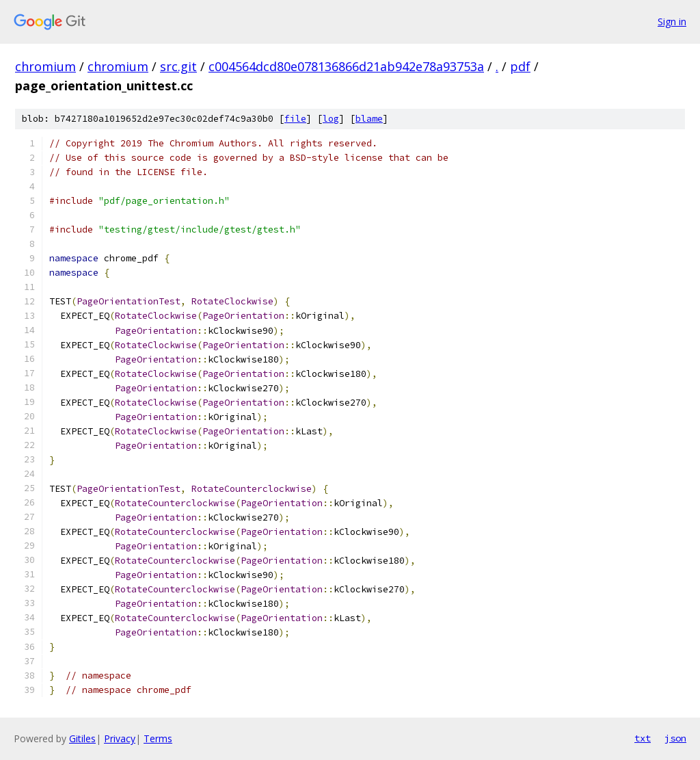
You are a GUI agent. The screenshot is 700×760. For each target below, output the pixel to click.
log (331, 119)
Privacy (120, 738)
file (295, 119)
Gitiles (82, 738)
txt (643, 738)
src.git (178, 66)
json (675, 738)
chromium (45, 66)
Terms (158, 738)
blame (369, 119)
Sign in (672, 22)
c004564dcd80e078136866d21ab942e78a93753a (346, 66)
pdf (520, 66)
